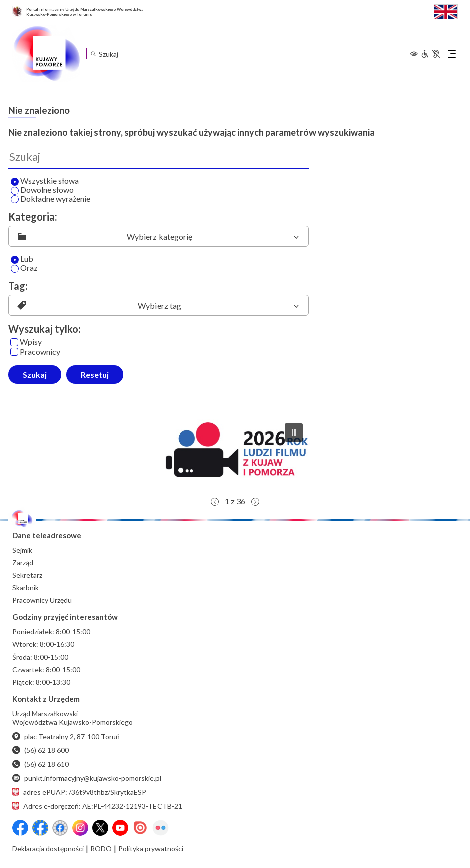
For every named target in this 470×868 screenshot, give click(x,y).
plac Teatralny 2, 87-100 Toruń (66, 736)
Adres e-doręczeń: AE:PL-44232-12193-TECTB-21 (97, 806)
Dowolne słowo (42, 190)
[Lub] (15, 260)
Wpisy (26, 342)
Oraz (24, 268)
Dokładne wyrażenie (50, 199)
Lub (22, 259)
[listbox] (159, 236)
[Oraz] (15, 269)
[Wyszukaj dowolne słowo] (15, 191)
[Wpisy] (14, 342)
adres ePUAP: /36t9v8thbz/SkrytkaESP (79, 792)
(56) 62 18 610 (40, 764)
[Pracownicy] (14, 352)
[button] (235, 454)
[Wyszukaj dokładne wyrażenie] (15, 199)
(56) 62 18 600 (40, 750)
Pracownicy (35, 352)
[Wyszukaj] (159, 157)
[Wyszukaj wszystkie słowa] (15, 182)
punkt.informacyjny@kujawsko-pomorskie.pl (87, 778)
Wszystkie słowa (45, 181)
